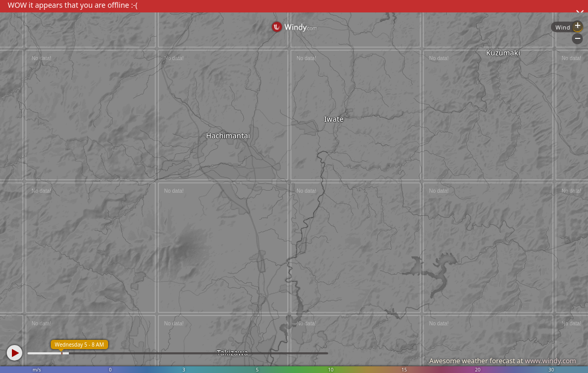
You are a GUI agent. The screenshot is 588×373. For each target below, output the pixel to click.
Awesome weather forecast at (503, 361)
